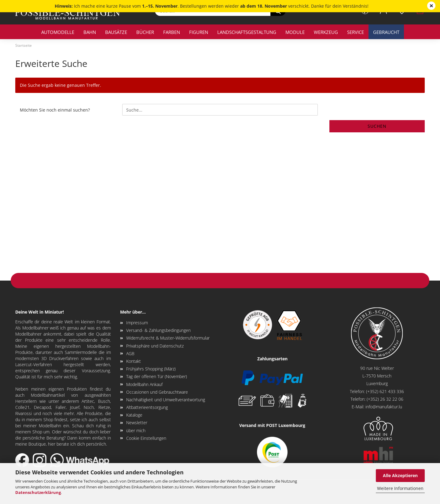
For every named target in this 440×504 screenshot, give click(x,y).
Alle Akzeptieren (400, 475)
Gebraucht (386, 32)
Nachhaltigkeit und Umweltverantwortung (166, 400)
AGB (130, 353)
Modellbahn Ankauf (144, 384)
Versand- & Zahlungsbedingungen (158, 330)
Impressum (137, 323)
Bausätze (116, 32)
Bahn (90, 32)
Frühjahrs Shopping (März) (151, 369)
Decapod (42, 407)
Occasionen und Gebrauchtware (157, 392)
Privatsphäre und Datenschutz (155, 346)
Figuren (199, 32)
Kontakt (134, 361)
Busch (104, 401)
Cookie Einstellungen (146, 438)
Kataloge (134, 415)
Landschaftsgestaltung (247, 32)
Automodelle (58, 32)
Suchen (377, 126)
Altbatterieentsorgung (147, 407)
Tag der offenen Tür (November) (157, 376)
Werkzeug (326, 32)
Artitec (88, 401)
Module (295, 32)
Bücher (145, 32)
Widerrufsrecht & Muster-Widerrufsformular (168, 338)
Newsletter (137, 423)
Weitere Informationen (400, 488)
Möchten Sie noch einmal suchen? (55, 110)
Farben (172, 32)
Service (356, 32)
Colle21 (22, 407)
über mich (136, 430)
